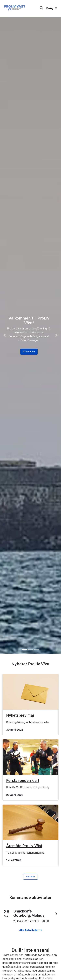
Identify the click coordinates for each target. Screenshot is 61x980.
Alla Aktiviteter (31, 930)
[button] (5, 335)
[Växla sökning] (41, 8)
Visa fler (30, 877)
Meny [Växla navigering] (51, 8)
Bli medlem (29, 352)
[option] (30, 335)
